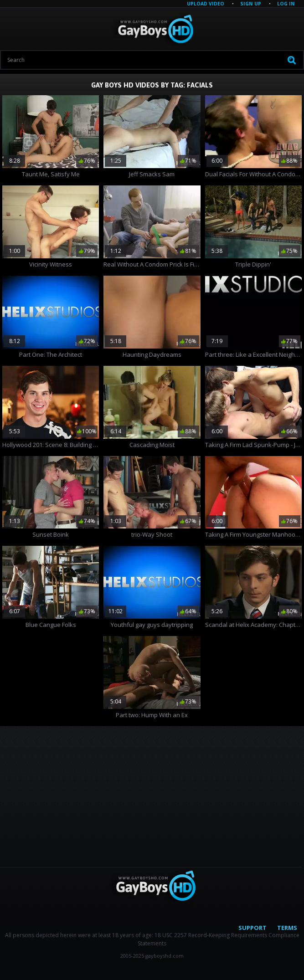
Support (252, 928)
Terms (287, 928)
